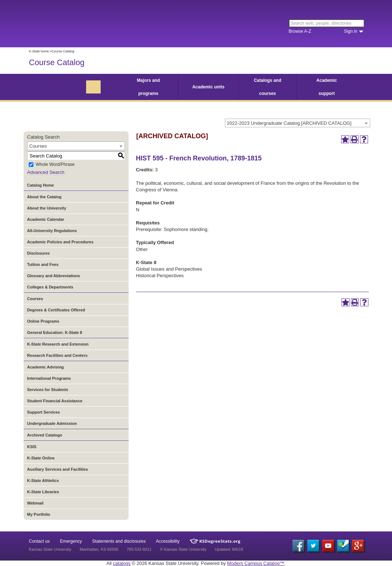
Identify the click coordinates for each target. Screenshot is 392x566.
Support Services (44, 412)
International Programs (49, 378)
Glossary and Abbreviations (54, 276)
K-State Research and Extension (58, 344)
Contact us (39, 541)
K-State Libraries (43, 492)
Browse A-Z (300, 31)
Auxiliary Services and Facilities (58, 469)
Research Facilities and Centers (57, 355)
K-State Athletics (43, 481)
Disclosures (39, 253)
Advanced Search (46, 172)
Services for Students (48, 390)
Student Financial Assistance (55, 401)
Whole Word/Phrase (55, 165)
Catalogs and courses (268, 87)
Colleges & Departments (50, 287)
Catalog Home (41, 185)
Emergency (71, 541)
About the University (47, 208)
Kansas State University (88, 24)
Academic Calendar (46, 219)
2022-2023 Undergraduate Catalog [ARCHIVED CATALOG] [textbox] (289, 123)
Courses (35, 299)
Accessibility (168, 541)
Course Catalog (57, 62)
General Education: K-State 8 (55, 332)
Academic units (208, 87)
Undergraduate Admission (52, 423)
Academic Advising (46, 367)
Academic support (327, 87)
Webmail (35, 503)
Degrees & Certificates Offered (56, 310)
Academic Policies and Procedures (60, 242)
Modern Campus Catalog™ (256, 563)
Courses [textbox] (38, 146)
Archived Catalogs (45, 435)
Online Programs (43, 321)
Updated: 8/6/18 (229, 549)
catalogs (122, 563)
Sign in (351, 31)
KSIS (32, 447)
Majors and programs (148, 87)
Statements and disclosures (119, 541)
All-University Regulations (52, 231)
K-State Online (41, 458)
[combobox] (298, 123)
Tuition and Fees (43, 264)
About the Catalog (45, 197)
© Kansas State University (183, 549)
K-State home (39, 51)
